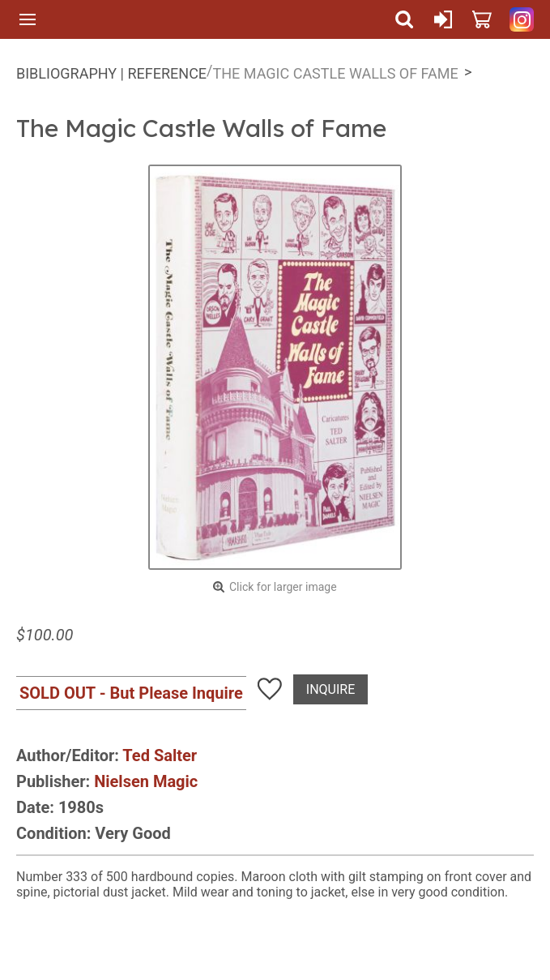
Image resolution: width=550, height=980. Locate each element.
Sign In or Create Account (443, 19)
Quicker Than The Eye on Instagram (522, 19)
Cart (482, 19)
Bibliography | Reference (111, 73)
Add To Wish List (270, 689)
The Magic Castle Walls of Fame (336, 73)
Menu (28, 19)
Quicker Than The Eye (216, 19)
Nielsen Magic (146, 781)
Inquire (330, 689)
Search (404, 19)
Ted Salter (160, 755)
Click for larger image (283, 587)
